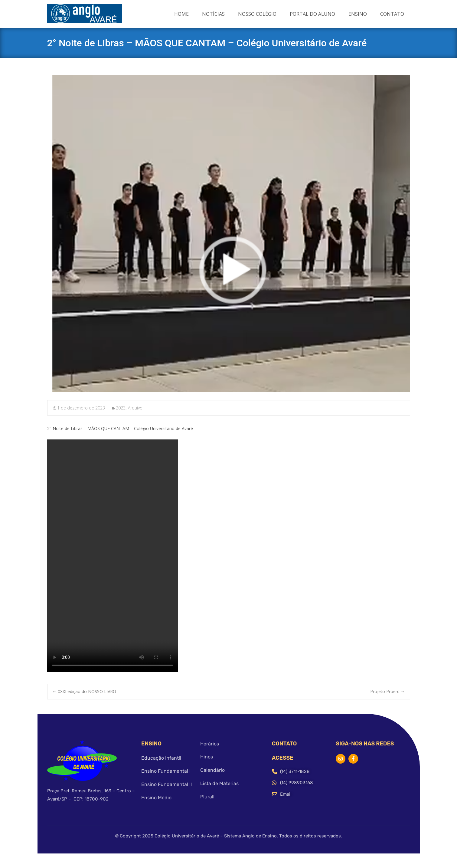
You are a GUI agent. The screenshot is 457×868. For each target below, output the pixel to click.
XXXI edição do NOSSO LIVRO (84, 691)
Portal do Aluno (312, 14)
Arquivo (135, 408)
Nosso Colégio (257, 14)
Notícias (213, 14)
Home (181, 14)
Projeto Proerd (388, 691)
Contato (392, 14)
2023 (121, 408)
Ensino (358, 14)
